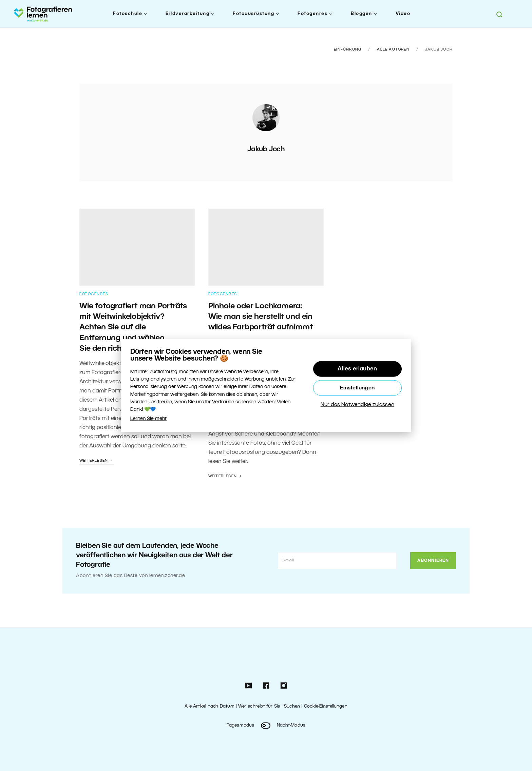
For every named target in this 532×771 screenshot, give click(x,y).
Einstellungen (357, 388)
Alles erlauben (357, 369)
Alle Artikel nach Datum (210, 706)
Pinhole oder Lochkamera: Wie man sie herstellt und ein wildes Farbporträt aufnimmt (261, 317)
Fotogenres (312, 14)
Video (403, 14)
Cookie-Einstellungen (326, 706)
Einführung (348, 50)
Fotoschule (128, 14)
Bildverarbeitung (187, 14)
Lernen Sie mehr (148, 418)
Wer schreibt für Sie (259, 706)
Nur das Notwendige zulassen (357, 404)
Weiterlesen (97, 461)
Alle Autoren (393, 50)
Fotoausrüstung (253, 14)
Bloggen (362, 14)
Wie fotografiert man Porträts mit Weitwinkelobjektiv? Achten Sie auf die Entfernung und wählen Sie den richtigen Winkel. (133, 327)
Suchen (292, 706)
